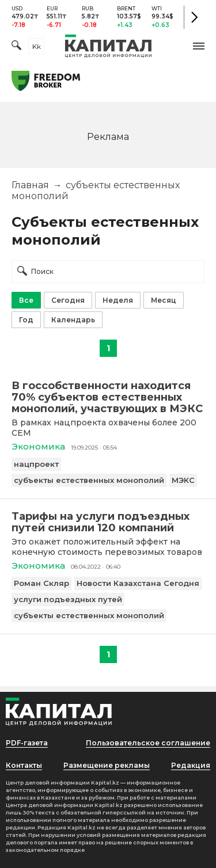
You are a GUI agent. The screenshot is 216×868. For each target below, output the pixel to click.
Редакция (191, 765)
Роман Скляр (41, 583)
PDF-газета (27, 743)
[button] (199, 46)
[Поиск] (16, 46)
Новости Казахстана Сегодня (138, 583)
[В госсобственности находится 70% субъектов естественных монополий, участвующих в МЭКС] (108, 397)
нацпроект (36, 464)
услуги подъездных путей (68, 599)
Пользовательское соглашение (148, 743)
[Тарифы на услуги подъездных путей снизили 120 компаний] (108, 522)
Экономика (38, 446)
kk (37, 46)
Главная (30, 185)
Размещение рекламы (107, 765)
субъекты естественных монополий (89, 480)
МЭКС (183, 480)
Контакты (24, 765)
